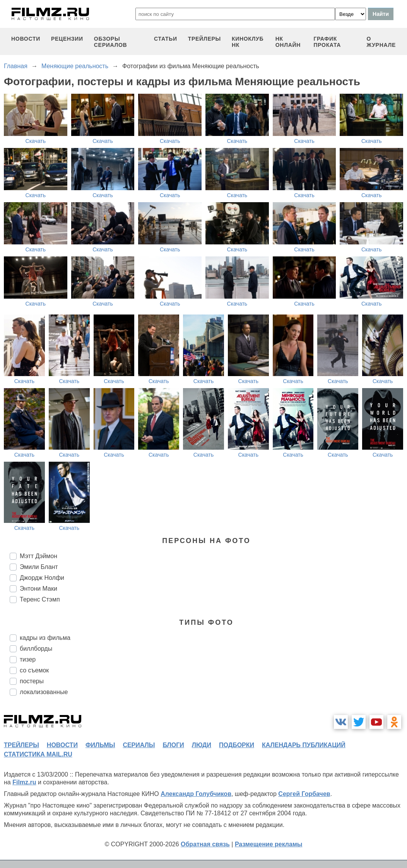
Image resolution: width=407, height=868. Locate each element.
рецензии (67, 39)
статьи (166, 39)
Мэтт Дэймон (38, 556)
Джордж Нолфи (42, 578)
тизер (28, 659)
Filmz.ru (24, 782)
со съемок (34, 670)
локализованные (44, 692)
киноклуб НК (248, 42)
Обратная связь (205, 844)
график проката (327, 42)
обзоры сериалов (111, 42)
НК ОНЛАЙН (288, 42)
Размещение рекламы (269, 844)
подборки (237, 745)
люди (202, 745)
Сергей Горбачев (304, 794)
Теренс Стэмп (40, 599)
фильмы (100, 745)
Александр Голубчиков (196, 794)
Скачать (36, 141)
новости (26, 39)
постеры (32, 681)
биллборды (36, 649)
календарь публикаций (304, 745)
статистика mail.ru (38, 754)
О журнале (381, 42)
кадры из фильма (45, 638)
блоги (173, 745)
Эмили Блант (39, 567)
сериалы (139, 745)
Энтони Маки (38, 589)
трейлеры (204, 39)
